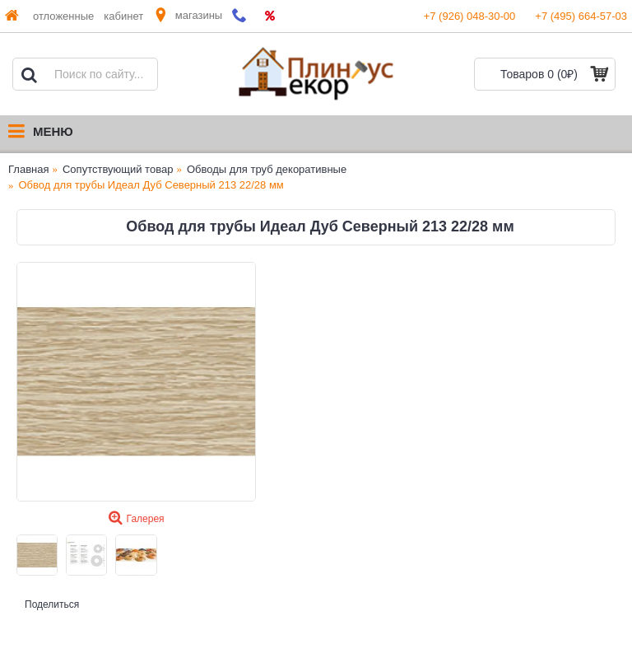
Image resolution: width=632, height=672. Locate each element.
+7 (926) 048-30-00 (470, 16)
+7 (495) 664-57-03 (581, 16)
